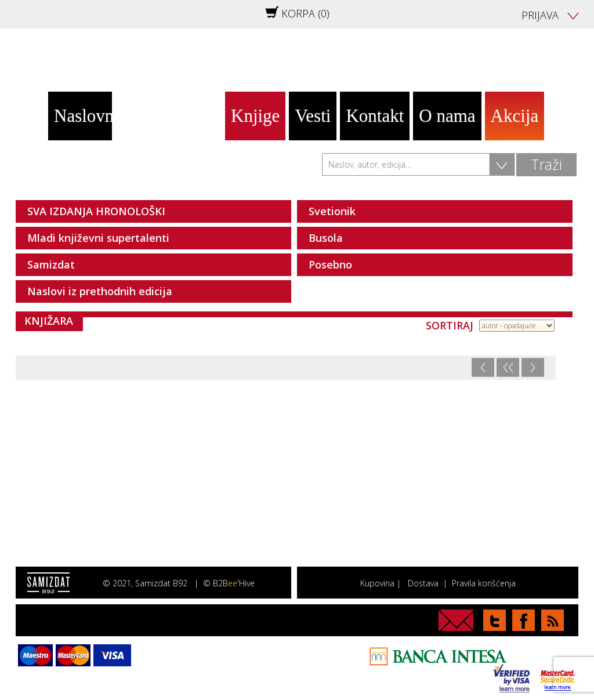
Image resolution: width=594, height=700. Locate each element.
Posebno (330, 264)
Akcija (515, 116)
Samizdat (51, 264)
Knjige (255, 116)
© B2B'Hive (229, 583)
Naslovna (83, 116)
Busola (326, 238)
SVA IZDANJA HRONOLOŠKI (96, 211)
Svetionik (332, 211)
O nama (447, 116)
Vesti (313, 116)
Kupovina (377, 583)
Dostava (423, 583)
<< (508, 367)
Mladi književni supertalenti (98, 238)
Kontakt (375, 116)
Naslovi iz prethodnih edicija (100, 291)
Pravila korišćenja (484, 583)
